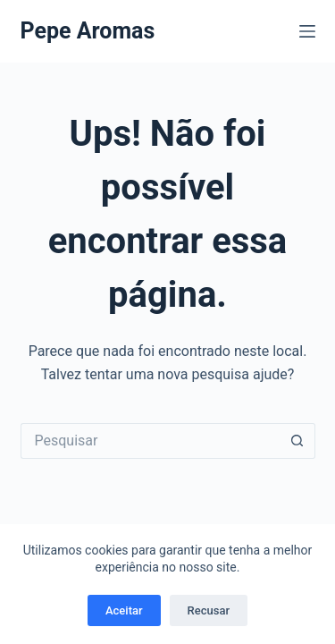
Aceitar (124, 610)
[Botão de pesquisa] (297, 441)
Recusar (209, 610)
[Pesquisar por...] (150, 441)
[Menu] (307, 31)
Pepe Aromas (88, 31)
